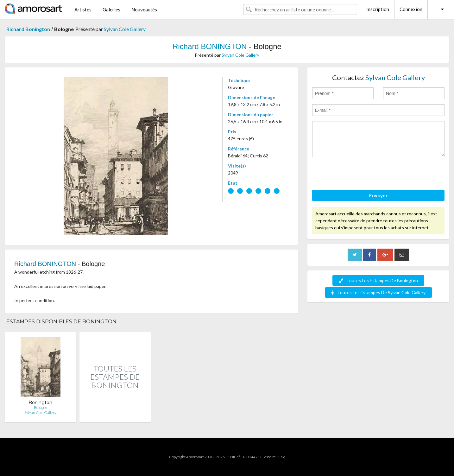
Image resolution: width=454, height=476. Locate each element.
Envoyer (378, 195)
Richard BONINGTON (210, 46)
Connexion (411, 9)
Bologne (41, 407)
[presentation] (360, 175)
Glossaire (268, 457)
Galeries (111, 10)
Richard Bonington (28, 29)
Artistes (83, 10)
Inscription (378, 9)
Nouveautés (144, 10)
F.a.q (282, 457)
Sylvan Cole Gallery (125, 29)
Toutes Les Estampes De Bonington (378, 280)
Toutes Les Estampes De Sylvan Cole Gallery (378, 292)
